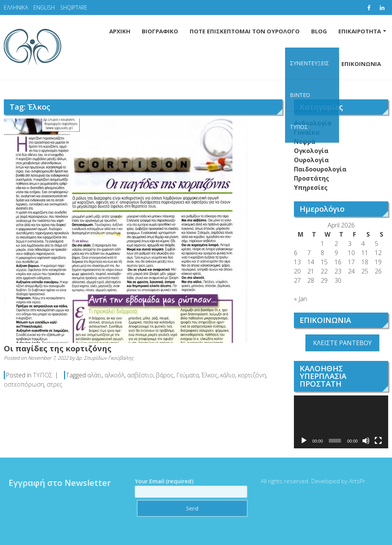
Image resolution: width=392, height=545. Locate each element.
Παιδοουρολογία (320, 169)
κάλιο (228, 375)
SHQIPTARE (74, 7)
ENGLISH (44, 7)
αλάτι (95, 375)
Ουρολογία (311, 160)
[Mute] (366, 441)
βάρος (165, 375)
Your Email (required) (189, 486)
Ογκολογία (311, 151)
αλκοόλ (115, 375)
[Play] (304, 441)
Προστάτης (312, 178)
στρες (55, 384)
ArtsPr (355, 481)
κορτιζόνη (252, 375)
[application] (341, 422)
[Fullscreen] (378, 441)
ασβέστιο (140, 375)
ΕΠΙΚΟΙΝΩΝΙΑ (361, 64)
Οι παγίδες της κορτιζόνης (58, 348)
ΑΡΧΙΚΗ (120, 31)
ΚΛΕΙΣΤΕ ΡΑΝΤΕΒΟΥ (342, 343)
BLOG (319, 31)
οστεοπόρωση (24, 384)
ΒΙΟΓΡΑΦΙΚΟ (160, 31)
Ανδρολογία (313, 123)
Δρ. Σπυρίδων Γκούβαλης (105, 358)
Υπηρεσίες (311, 188)
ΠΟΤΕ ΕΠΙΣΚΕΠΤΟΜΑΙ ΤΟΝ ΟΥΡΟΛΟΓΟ (245, 31)
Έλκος (210, 375)
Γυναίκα (307, 132)
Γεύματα (188, 375)
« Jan (300, 299)
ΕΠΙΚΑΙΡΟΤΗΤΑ (360, 31)
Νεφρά (305, 142)
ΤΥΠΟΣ (43, 375)
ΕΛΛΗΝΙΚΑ (16, 7)
